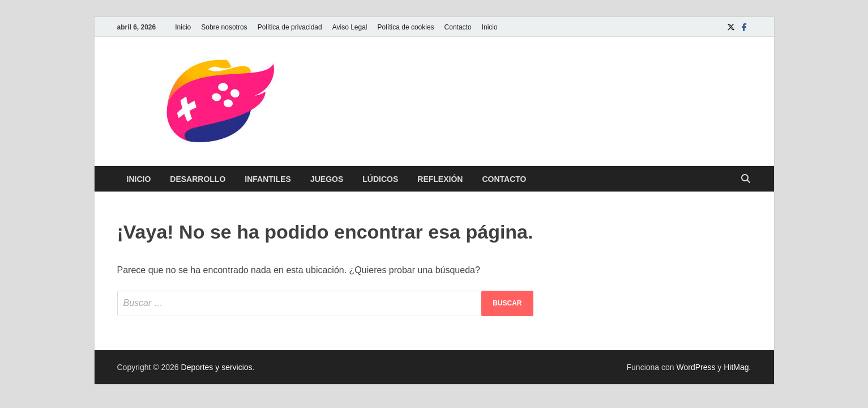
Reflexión (440, 179)
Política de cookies (406, 27)
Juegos (327, 179)
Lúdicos (380, 179)
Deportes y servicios (217, 367)
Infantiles (268, 179)
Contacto (458, 27)
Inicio (183, 27)
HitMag (736, 367)
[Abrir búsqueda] (746, 179)
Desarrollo (198, 179)
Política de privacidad (290, 27)
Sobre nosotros (224, 27)
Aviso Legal (350, 27)
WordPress (696, 367)
